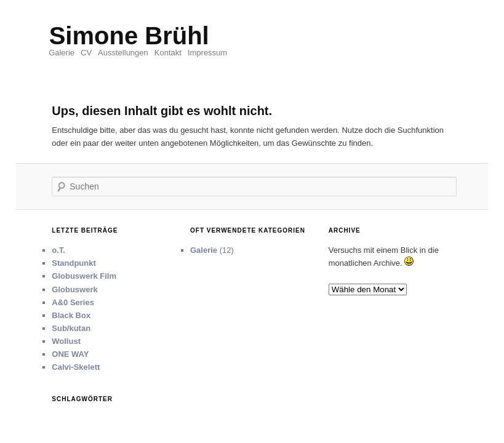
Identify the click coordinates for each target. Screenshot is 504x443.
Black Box (71, 315)
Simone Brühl (129, 36)
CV (86, 53)
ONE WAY (70, 354)
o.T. (58, 250)
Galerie (62, 53)
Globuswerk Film (84, 276)
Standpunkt (74, 263)
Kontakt (168, 53)
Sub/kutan (71, 328)
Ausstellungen (123, 53)
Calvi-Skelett (76, 367)
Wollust (66, 341)
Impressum (207, 53)
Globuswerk (74, 289)
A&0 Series (73, 302)
